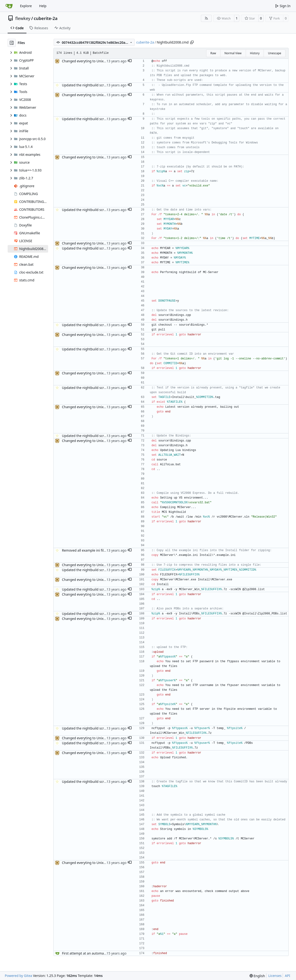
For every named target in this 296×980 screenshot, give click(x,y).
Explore (26, 6)
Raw (213, 53)
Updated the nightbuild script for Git (90, 85)
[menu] (257, 976)
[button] (130, 61)
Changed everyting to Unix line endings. (93, 61)
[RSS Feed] (206, 18)
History (255, 53)
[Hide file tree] (12, 43)
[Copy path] (192, 42)
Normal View (233, 53)
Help (43, 6)
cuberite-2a (46, 18)
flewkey (23, 18)
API (287, 976)
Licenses (275, 976)
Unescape (274, 53)
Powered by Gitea (18, 976)
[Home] (9, 6)
